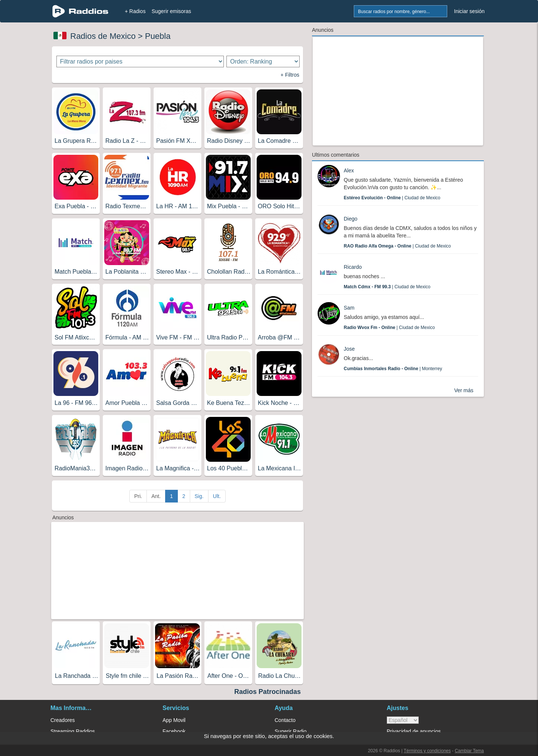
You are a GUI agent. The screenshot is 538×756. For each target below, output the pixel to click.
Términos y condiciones (427, 751)
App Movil (174, 720)
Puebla (158, 36)
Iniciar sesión (469, 11)
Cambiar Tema (469, 751)
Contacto (285, 720)
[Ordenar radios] (263, 62)
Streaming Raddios (73, 731)
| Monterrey (393, 369)
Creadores (63, 720)
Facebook (174, 731)
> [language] (403, 720)
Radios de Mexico (103, 36)
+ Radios (135, 11)
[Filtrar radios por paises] (140, 62)
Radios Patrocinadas (268, 692)
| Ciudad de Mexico (392, 198)
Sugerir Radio (291, 731)
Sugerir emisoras (171, 11)
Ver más (464, 390)
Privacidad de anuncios (414, 731)
